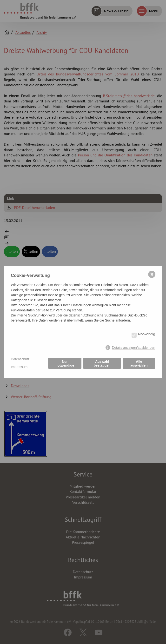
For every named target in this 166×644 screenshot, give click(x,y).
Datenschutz (20, 359)
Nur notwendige (65, 363)
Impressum (19, 367)
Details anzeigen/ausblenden (133, 348)
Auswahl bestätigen (102, 363)
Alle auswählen (139, 363)
